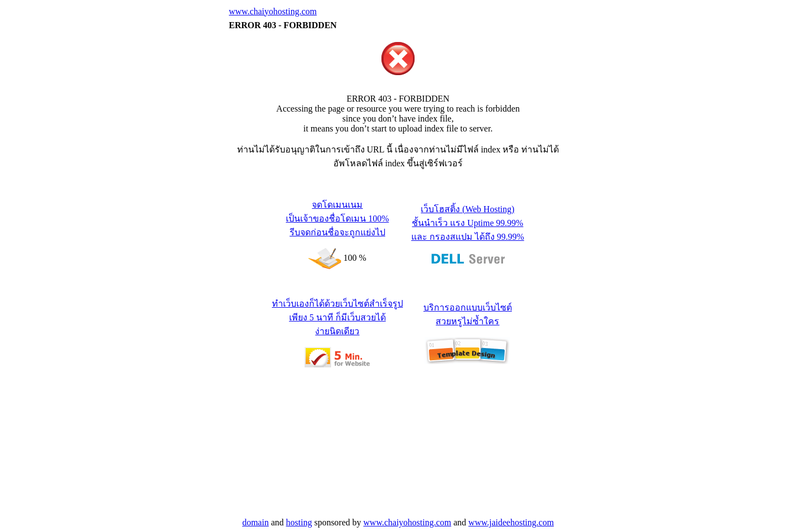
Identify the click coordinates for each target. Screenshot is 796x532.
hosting (299, 522)
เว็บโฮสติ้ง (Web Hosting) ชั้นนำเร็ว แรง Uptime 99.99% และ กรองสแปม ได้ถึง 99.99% (468, 223)
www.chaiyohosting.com (273, 11)
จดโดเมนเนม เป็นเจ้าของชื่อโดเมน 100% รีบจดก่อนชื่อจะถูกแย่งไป (337, 218)
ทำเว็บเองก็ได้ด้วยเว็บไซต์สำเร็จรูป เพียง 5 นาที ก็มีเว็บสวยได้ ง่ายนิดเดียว (337, 317)
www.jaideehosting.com (511, 522)
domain (255, 522)
